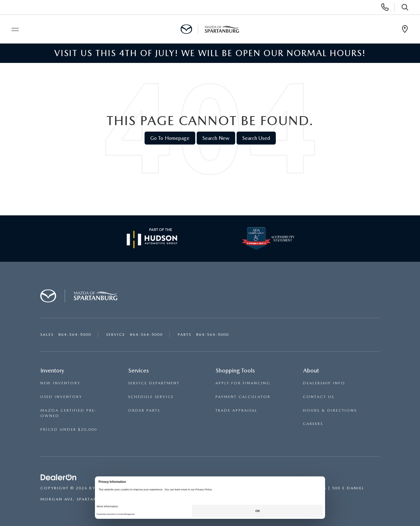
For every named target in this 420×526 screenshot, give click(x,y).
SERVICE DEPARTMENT (154, 383)
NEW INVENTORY (60, 383)
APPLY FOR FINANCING (243, 383)
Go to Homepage (170, 138)
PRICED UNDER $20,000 (69, 429)
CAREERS (313, 424)
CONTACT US (318, 397)
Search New (216, 138)
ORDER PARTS (144, 410)
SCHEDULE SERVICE (151, 397)
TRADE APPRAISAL (236, 410)
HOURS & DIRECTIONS (330, 410)
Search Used (256, 138)
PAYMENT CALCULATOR (243, 397)
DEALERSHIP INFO (324, 383)
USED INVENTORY (61, 397)
